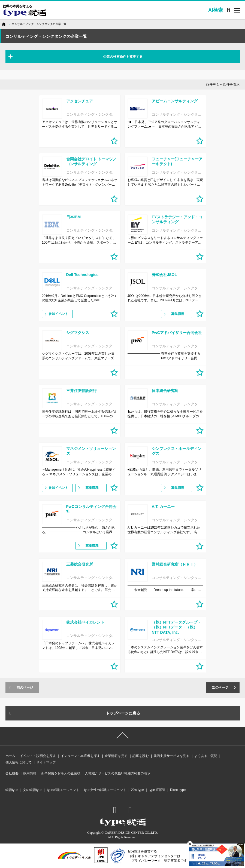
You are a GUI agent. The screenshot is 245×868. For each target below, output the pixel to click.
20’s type (138, 790)
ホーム (10, 756)
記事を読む (141, 756)
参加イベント (58, 314)
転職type (12, 790)
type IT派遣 (157, 790)
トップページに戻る (123, 713)
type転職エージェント (63, 790)
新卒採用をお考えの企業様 (61, 773)
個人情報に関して (19, 762)
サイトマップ (46, 762)
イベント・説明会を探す (38, 756)
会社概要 (12, 773)
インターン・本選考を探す (80, 756)
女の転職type (33, 790)
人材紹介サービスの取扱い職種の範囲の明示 (118, 773)
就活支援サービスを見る (171, 756)
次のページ (220, 688)
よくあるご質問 (206, 756)
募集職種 (178, 314)
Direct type (178, 790)
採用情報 (30, 773)
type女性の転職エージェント (105, 790)
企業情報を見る (116, 756)
